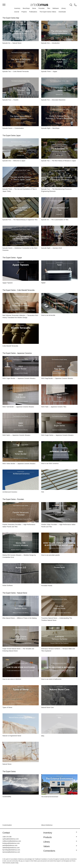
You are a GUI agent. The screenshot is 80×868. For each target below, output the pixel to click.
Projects (24, 12)
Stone (34, 8)
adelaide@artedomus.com (11, 848)
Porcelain (41, 8)
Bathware (56, 8)
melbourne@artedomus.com (12, 841)
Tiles (49, 8)
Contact (6, 833)
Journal (17, 12)
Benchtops (26, 8)
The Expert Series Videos (48, 12)
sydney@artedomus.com (11, 839)
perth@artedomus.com (10, 845)
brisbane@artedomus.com (11, 843)
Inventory (17, 8)
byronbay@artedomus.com (11, 850)
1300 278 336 (7, 837)
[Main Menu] (4, 5)
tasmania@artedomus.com (11, 852)
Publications (33, 12)
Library (63, 8)
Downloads (62, 12)
